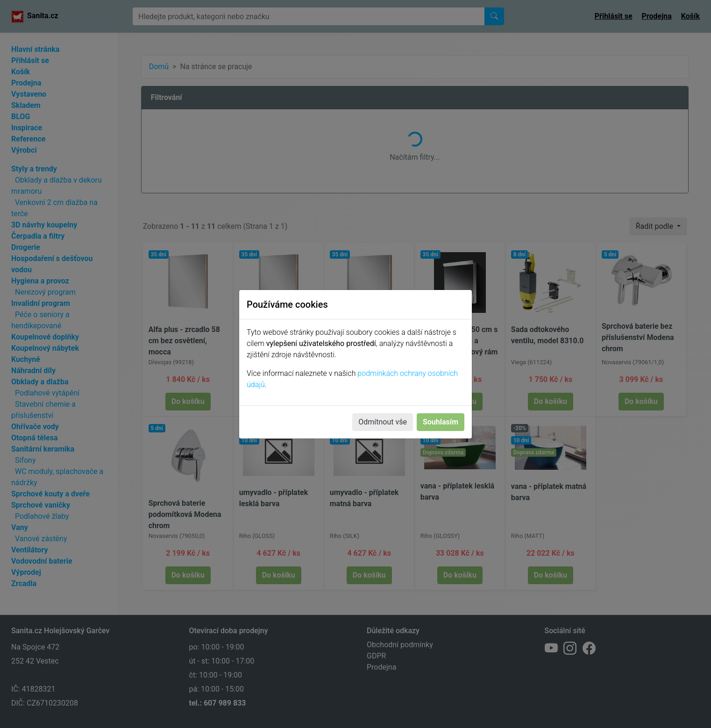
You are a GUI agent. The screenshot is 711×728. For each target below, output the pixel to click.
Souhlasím (441, 422)
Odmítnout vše (383, 422)
